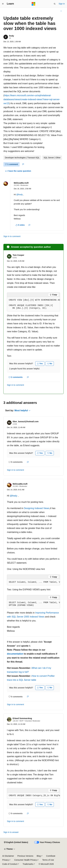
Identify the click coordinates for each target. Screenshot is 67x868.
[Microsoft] (33, 4)
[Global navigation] (3, 4)
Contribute (51, 856)
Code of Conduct (10, 864)
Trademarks (28, 864)
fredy (11, 36)
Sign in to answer (11, 832)
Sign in (62, 4)
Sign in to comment (12, 236)
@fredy (20, 195)
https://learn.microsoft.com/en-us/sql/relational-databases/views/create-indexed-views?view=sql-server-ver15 (32, 99)
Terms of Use (48, 860)
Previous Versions (25, 856)
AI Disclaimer (8, 856)
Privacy (6, 860)
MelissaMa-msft (21, 183)
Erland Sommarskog (22, 718)
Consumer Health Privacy (25, 860)
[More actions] (61, 11)
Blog (39, 856)
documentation (15, 654)
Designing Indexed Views (37, 508)
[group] (33, 304)
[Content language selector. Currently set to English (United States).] (16, 842)
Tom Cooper (18, 255)
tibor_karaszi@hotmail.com (26, 421)
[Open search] (55, 4)
